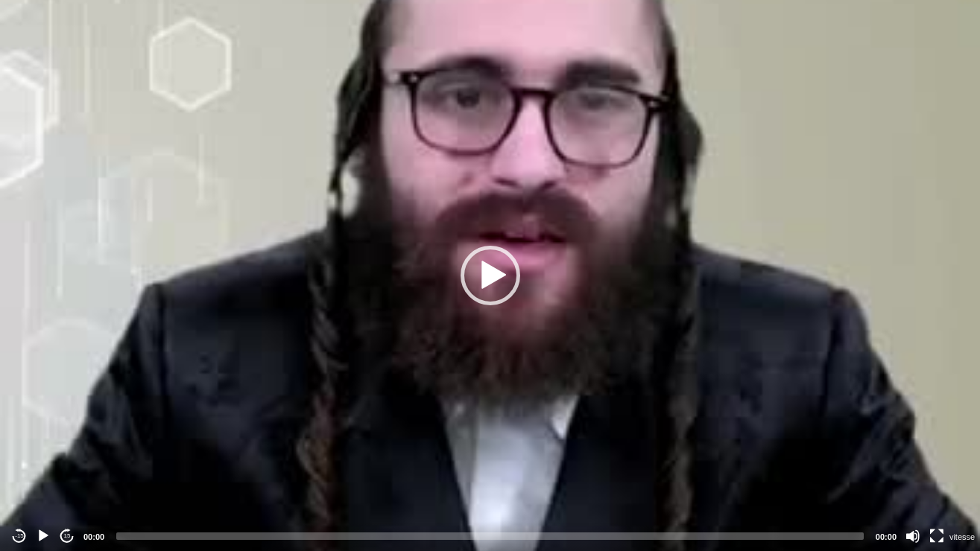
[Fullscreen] (937, 536)
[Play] (43, 536)
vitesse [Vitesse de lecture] (962, 537)
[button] (490, 275)
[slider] (490, 536)
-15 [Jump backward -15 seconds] (19, 536)
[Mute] (913, 536)
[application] (490, 275)
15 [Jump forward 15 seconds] (67, 536)
